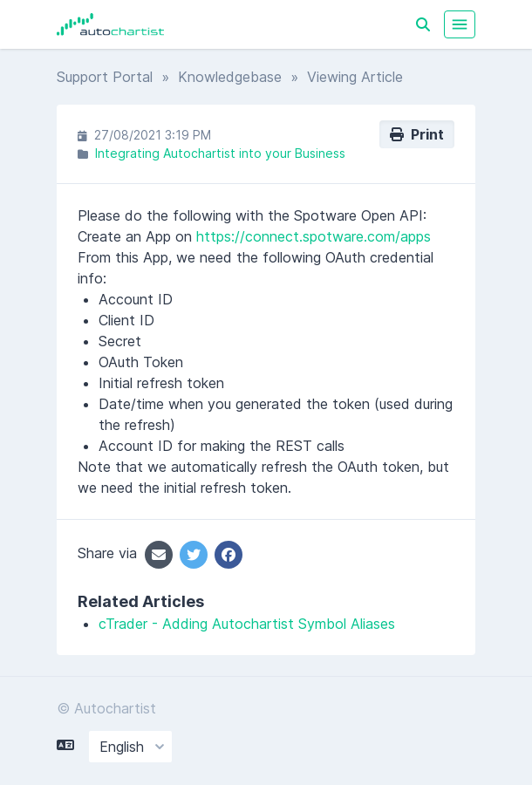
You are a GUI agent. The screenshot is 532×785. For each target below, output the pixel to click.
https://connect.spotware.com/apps (314, 236)
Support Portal (105, 77)
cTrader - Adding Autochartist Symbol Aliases (247, 624)
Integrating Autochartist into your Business (220, 153)
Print (417, 134)
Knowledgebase (230, 77)
